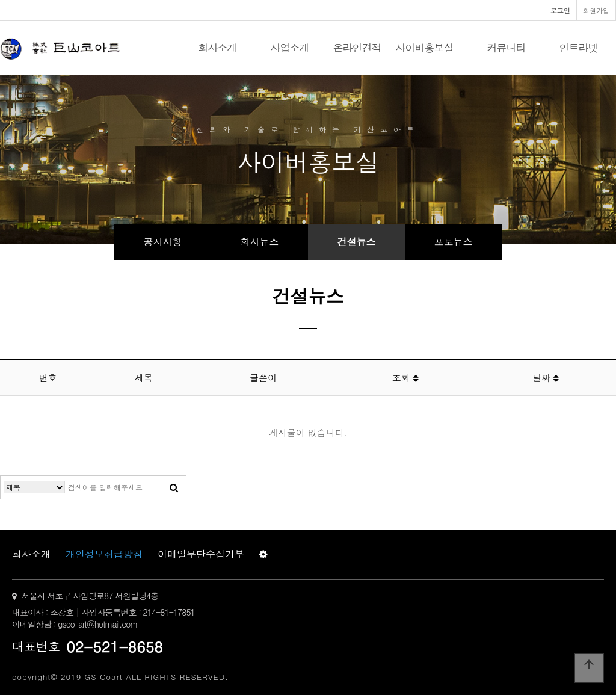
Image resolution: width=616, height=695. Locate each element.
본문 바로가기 (0, 0)
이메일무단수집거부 (201, 554)
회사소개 (218, 48)
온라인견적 (357, 48)
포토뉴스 (454, 242)
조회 (405, 378)
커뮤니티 (507, 48)
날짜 (546, 378)
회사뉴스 (260, 242)
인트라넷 (579, 48)
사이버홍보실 (425, 48)
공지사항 (163, 242)
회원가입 (596, 10)
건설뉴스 (357, 242)
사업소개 (290, 48)
